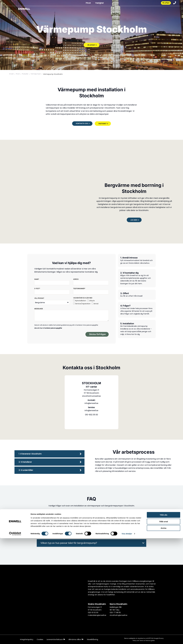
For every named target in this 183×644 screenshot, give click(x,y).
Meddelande (39, 309)
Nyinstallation (81, 301)
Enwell (12, 74)
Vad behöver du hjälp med (83, 298)
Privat (87, 3)
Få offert (165, 3)
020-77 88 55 (115, 613)
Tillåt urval (164, 627)
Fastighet (98, 3)
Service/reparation (83, 304)
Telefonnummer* (79, 289)
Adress (76, 279)
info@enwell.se (91, 405)
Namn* (37, 279)
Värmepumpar (40, 74)
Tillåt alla (164, 621)
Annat (96, 304)
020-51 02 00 (93, 613)
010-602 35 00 (91, 416)
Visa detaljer (127, 639)
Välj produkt (39, 298)
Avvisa (164, 634)
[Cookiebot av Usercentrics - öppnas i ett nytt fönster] (15, 639)
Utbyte (92, 301)
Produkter (27, 74)
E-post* (37, 289)
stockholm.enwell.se (91, 397)
